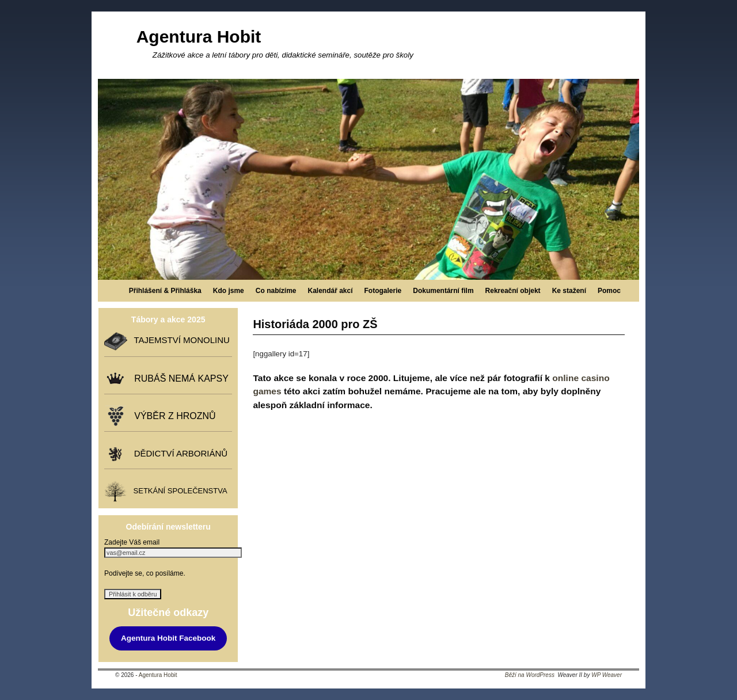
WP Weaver (607, 675)
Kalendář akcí (330, 291)
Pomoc (609, 291)
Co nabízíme (276, 291)
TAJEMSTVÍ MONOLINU (179, 340)
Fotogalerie (383, 291)
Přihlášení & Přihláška (165, 291)
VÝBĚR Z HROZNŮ (172, 416)
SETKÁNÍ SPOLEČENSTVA (178, 491)
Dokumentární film (443, 291)
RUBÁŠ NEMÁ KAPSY (179, 378)
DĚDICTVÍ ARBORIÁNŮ (178, 453)
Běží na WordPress (530, 675)
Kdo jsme (229, 291)
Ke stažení (569, 291)
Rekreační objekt (513, 291)
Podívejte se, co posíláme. (145, 573)
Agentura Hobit (199, 37)
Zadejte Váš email (132, 542)
